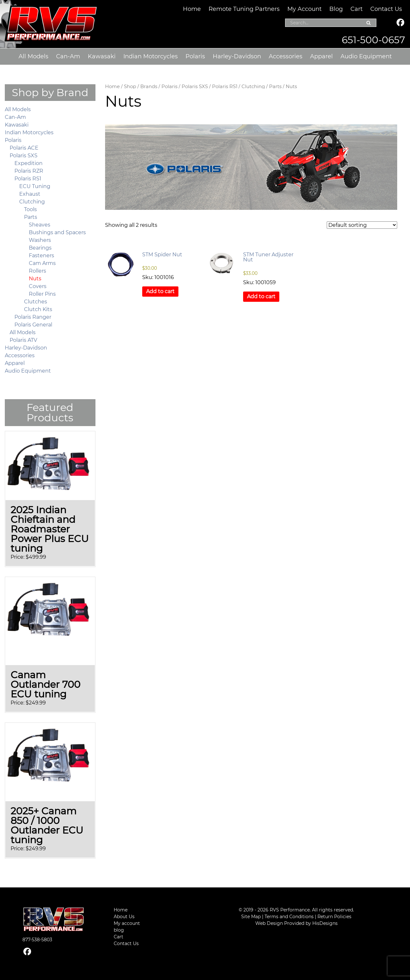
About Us (124, 917)
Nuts (35, 279)
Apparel (321, 56)
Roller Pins (42, 294)
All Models (33, 56)
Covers (38, 286)
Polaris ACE (24, 148)
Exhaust (30, 194)
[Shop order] (362, 225)
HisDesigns (325, 923)
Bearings (40, 248)
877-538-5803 (37, 940)
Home (192, 9)
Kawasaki (102, 56)
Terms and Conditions (289, 917)
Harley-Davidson (237, 56)
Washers (40, 240)
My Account (304, 9)
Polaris (195, 56)
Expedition (29, 163)
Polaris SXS (195, 86)
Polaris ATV (23, 340)
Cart (357, 9)
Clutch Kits (38, 309)
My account (127, 923)
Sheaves (40, 225)
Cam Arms (42, 263)
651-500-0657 (373, 40)
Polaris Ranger (33, 317)
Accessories (286, 56)
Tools (30, 209)
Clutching (253, 86)
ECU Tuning (35, 186)
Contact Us (386, 9)
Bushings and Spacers (57, 232)
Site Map (251, 917)
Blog (336, 9)
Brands (149, 86)
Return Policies (334, 917)
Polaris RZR (29, 171)
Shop (130, 86)
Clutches (36, 302)
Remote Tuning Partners (244, 9)
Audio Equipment (366, 56)
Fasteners (41, 255)
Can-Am (68, 56)
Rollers (37, 271)
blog (119, 930)
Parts (275, 86)
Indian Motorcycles (151, 56)
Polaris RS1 (225, 86)
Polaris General (33, 325)
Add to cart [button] (160, 291)
